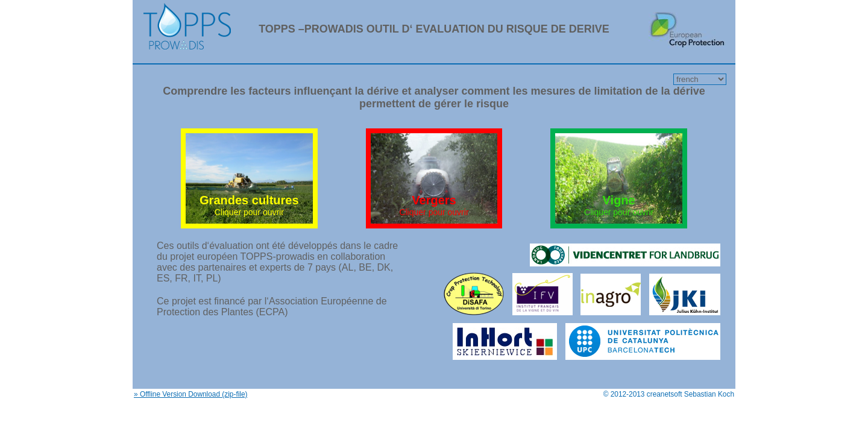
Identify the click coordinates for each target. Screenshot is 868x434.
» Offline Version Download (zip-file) (191, 394)
